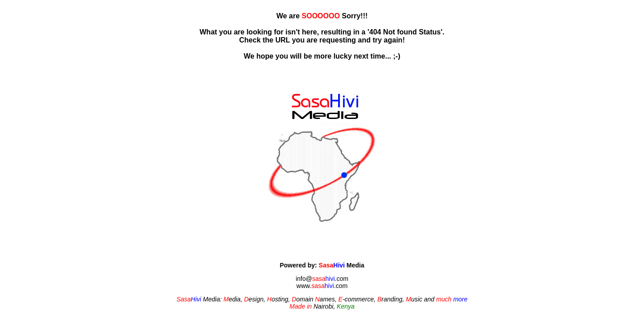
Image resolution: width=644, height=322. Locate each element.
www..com (322, 286)
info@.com (322, 279)
